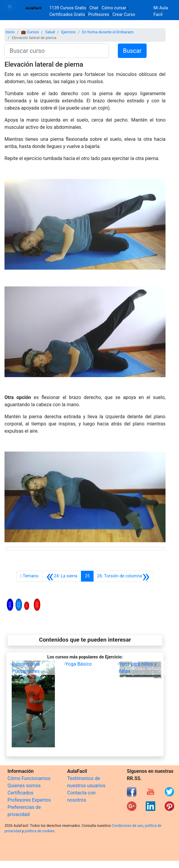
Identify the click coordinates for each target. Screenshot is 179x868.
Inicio (10, 32)
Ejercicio (68, 32)
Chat (94, 8)
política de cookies (40, 831)
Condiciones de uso (128, 826)
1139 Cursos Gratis (68, 8)
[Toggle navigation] (10, 6)
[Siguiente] (124, 576)
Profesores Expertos (29, 800)
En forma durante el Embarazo (108, 32)
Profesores (99, 15)
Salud (50, 32)
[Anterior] (62, 576)
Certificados (20, 793)
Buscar (132, 51)
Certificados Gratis (67, 15)
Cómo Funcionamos (29, 778)
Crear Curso (124, 15)
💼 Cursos (30, 32)
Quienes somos (24, 786)
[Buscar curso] (57, 51)
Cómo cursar (114, 8)
